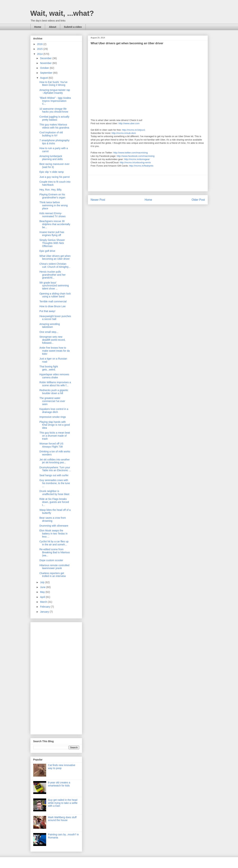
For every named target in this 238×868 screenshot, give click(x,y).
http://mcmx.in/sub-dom (124, 133)
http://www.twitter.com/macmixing (130, 153)
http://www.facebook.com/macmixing (136, 156)
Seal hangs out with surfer (54, 475)
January (45, 612)
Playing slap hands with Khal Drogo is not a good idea (55, 425)
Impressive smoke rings (53, 417)
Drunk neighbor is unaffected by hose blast (54, 493)
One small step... (49, 332)
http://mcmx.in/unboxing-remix (135, 162)
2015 (40, 49)
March (44, 602)
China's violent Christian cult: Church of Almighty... (55, 265)
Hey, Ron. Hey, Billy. (51, 190)
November (46, 63)
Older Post (198, 200)
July (43, 582)
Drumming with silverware (54, 526)
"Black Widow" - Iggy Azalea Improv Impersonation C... (55, 101)
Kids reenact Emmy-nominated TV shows (52, 215)
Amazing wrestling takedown (50, 326)
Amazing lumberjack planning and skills (51, 158)
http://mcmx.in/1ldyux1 (134, 130)
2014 (40, 54)
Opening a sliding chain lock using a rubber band (55, 295)
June (43, 587)
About (52, 27)
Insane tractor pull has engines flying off (52, 234)
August (44, 78)
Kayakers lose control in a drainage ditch (54, 411)
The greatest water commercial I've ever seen (52, 401)
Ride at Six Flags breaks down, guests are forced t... (54, 502)
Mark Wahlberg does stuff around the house (62, 819)
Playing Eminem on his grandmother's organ (52, 196)
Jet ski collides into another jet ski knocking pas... (54, 461)
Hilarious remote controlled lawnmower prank (54, 567)
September (47, 73)
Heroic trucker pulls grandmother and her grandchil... (52, 275)
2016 (40, 44)
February (45, 607)
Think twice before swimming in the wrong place (53, 205)
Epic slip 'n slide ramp (51, 172)
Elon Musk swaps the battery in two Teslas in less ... (53, 534)
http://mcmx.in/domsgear (137, 159)
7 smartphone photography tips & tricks (54, 142)
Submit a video (73, 27)
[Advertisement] (148, 183)
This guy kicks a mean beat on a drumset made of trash (55, 436)
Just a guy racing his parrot (54, 177)
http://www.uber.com (129, 123)
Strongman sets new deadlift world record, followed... (52, 340)
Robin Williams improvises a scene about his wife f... (55, 384)
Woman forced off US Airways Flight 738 (51, 445)
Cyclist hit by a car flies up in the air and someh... (54, 543)
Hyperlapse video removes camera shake (54, 376)
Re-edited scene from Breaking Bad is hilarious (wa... (55, 552)
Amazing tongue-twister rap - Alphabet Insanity (55, 91)
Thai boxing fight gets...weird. (49, 368)
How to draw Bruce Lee (52, 306)
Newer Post (98, 200)
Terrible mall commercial (53, 301)
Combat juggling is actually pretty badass (54, 118)
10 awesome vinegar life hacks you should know (54, 110)
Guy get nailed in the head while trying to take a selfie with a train (63, 803)
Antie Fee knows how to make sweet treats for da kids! (54, 351)
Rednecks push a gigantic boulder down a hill (54, 392)
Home (38, 27)
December (46, 58)
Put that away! (47, 311)
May (43, 592)
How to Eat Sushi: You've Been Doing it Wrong (53, 84)
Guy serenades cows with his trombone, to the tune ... (55, 483)
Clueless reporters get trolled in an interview (53, 575)
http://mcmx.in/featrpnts (141, 166)
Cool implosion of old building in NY (51, 134)
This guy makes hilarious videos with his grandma (54, 126)
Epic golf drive (47, 251)
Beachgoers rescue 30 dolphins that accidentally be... (55, 224)
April (43, 597)
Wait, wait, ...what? (62, 13)
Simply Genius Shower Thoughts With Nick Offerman (52, 243)
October (45, 68)
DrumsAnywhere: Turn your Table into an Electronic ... (55, 469)
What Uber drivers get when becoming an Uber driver (55, 257)
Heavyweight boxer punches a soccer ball (55, 318)
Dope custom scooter (51, 560)
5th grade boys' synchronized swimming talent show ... (54, 286)
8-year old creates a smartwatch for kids (59, 784)
